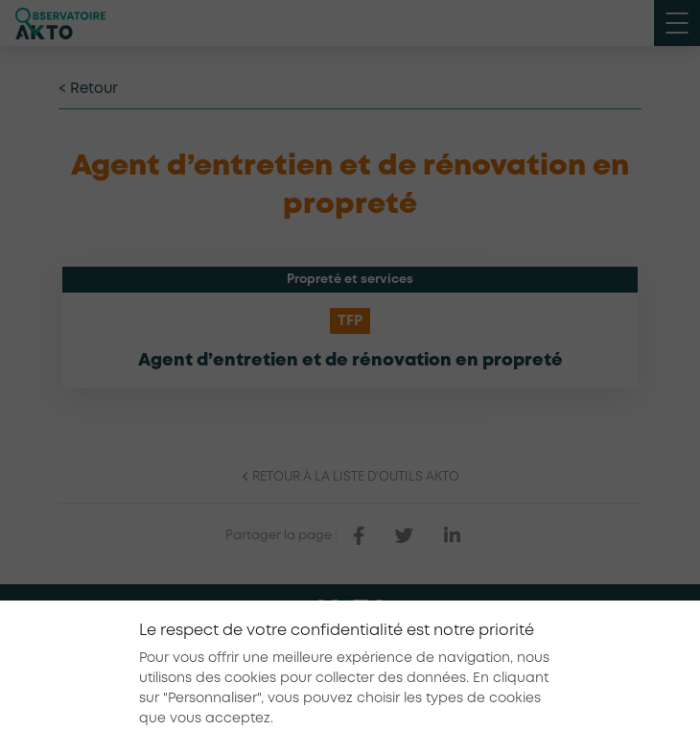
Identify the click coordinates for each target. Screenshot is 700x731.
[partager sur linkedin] (452, 536)
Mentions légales (276, 665)
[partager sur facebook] (359, 536)
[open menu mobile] (677, 23)
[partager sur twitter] (404, 536)
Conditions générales (411, 665)
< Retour (88, 89)
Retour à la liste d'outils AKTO (350, 477)
